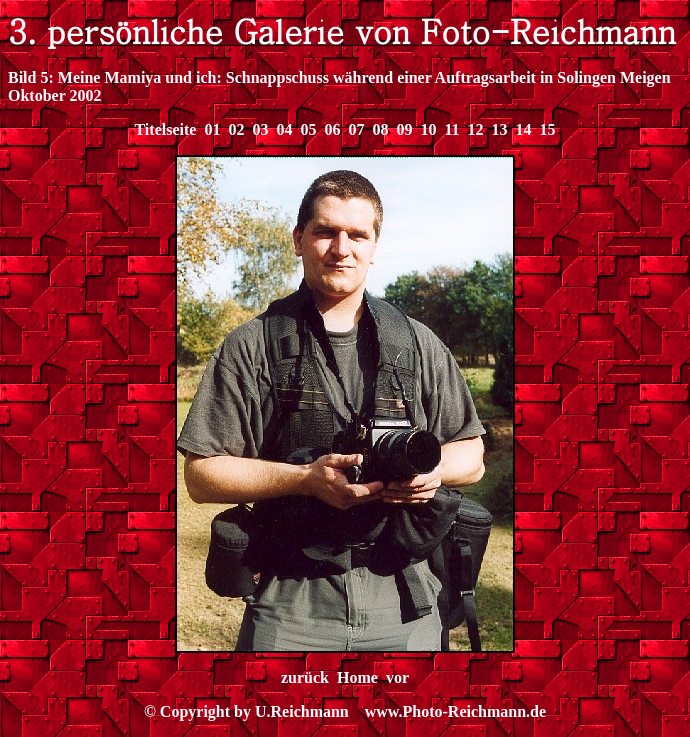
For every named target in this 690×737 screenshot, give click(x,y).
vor (397, 677)
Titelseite (165, 129)
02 (236, 129)
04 (284, 129)
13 (500, 129)
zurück (305, 677)
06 (332, 129)
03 (260, 129)
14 (524, 129)
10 (428, 129)
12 (476, 129)
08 (380, 129)
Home (357, 677)
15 (548, 129)
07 (356, 129)
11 (451, 129)
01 (212, 129)
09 (404, 129)
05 (308, 129)
